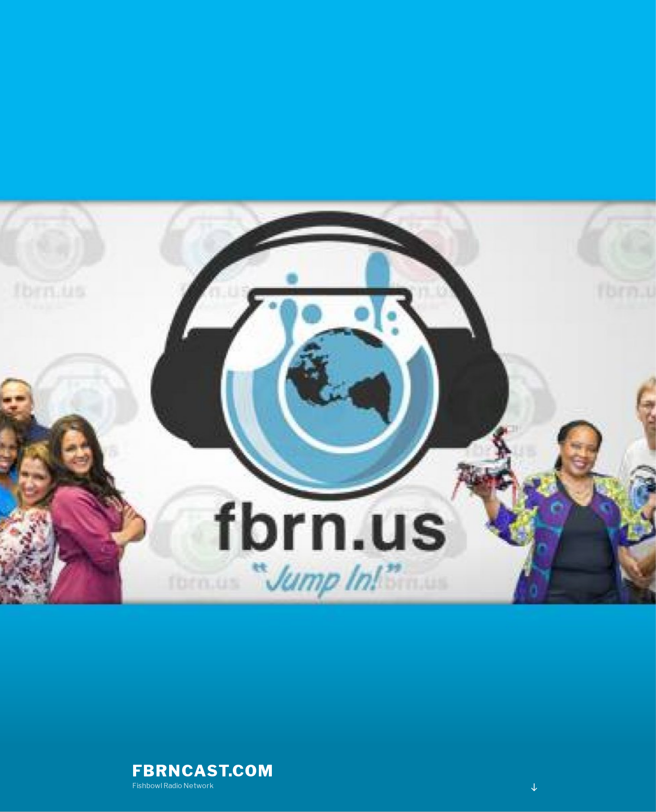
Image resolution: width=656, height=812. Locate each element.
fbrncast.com (203, 771)
